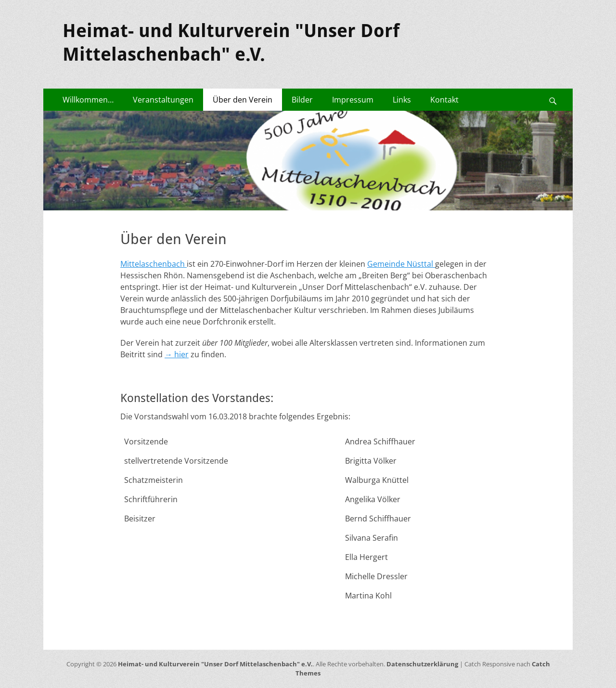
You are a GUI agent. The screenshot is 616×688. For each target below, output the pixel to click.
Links (402, 100)
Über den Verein (243, 100)
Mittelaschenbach (154, 264)
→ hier (177, 354)
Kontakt (444, 100)
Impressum (353, 100)
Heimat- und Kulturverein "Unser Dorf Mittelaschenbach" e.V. (215, 664)
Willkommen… (88, 100)
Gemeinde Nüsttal (401, 264)
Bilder (302, 100)
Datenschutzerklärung (422, 664)
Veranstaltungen (163, 100)
